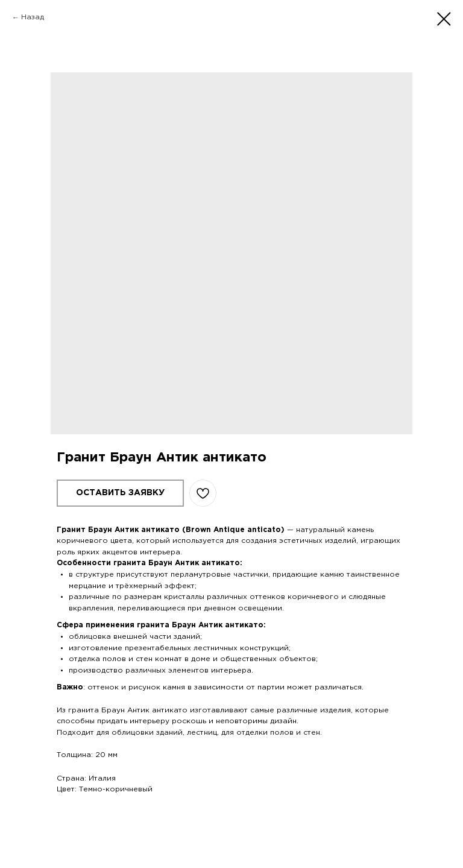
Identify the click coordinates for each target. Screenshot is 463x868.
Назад (33, 17)
